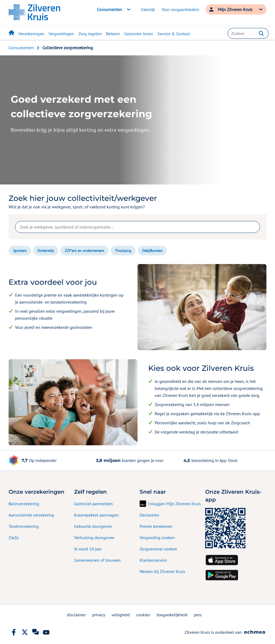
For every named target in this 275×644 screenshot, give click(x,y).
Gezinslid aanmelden (93, 504)
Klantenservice (153, 560)
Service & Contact (174, 34)
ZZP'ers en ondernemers (84, 251)
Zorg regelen (90, 34)
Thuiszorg (123, 251)
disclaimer (76, 615)
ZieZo (14, 538)
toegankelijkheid (172, 615)
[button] (261, 33)
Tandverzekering (24, 526)
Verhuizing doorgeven (94, 538)
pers (198, 615)
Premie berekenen (156, 526)
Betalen (113, 34)
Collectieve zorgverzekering (68, 48)
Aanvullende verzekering (31, 515)
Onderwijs (46, 251)
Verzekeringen (31, 34)
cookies (143, 615)
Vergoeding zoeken (157, 538)
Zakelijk (148, 9)
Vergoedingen (61, 34)
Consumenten (21, 48)
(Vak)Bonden (152, 251)
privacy (99, 615)
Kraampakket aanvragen (96, 515)
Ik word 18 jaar (88, 549)
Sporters (20, 251)
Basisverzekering (24, 504)
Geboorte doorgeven (93, 526)
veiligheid (121, 615)
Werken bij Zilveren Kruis (162, 571)
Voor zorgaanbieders (180, 9)
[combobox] (248, 33)
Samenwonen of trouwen (97, 560)
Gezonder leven (139, 34)
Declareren (149, 515)
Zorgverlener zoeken (158, 549)
